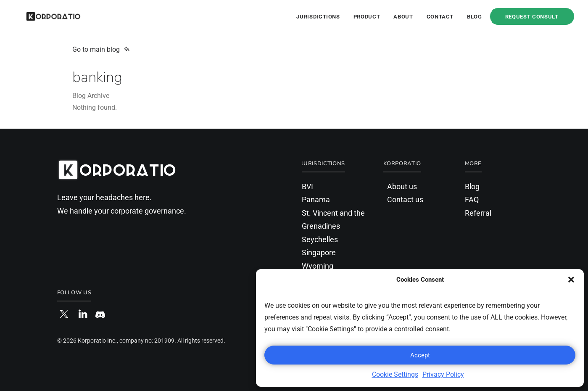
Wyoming (318, 266)
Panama (316, 199)
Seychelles (320, 239)
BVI (307, 186)
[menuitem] (321, 16)
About (403, 17)
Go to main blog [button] (101, 49)
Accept (420, 355)
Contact (440, 17)
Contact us (405, 199)
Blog (475, 17)
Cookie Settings (395, 374)
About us (402, 186)
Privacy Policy (443, 374)
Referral (478, 213)
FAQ (472, 199)
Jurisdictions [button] (318, 17)
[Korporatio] (42, 16)
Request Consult (532, 16)
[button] (571, 280)
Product (367, 17)
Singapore (319, 252)
